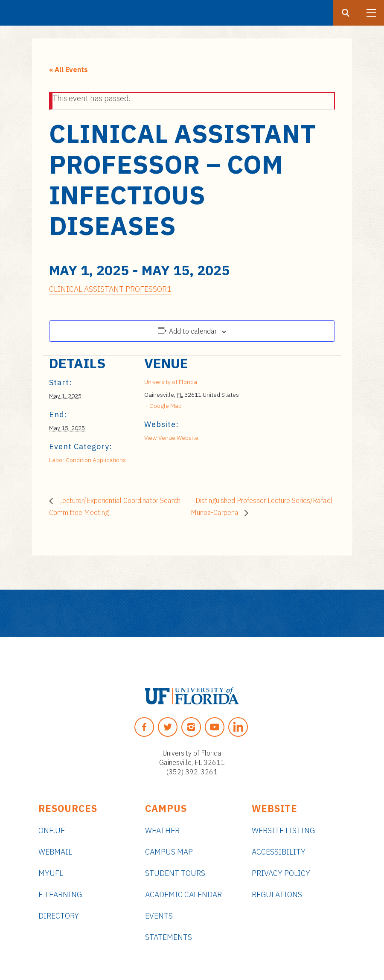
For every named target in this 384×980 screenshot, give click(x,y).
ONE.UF (52, 830)
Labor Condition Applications (87, 460)
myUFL (51, 873)
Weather (162, 830)
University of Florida (171, 382)
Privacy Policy (281, 873)
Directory (59, 916)
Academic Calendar (183, 894)
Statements (169, 937)
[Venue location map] (285, 414)
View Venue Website (171, 438)
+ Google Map (163, 406)
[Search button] (346, 13)
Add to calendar (193, 331)
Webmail (55, 852)
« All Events (68, 70)
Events (159, 916)
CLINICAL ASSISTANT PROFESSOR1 (110, 289)
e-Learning (60, 894)
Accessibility (279, 852)
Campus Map (169, 852)
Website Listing (283, 830)
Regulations (277, 894)
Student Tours (175, 873)
